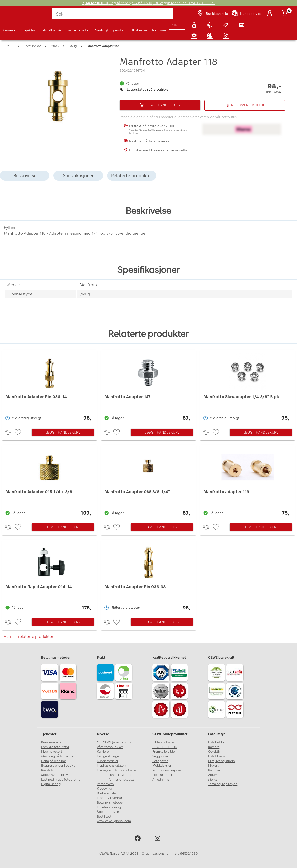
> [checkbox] (10, 432)
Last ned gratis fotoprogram (62, 780)
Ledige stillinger (109, 756)
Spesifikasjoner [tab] (78, 176)
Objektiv (28, 30)
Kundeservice (51, 742)
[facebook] (138, 839)
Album (177, 25)
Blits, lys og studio (222, 761)
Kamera (9, 30)
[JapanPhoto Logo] (14, 16)
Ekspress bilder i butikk (58, 766)
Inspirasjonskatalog (111, 766)
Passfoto (48, 770)
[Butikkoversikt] (212, 14)
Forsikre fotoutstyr (55, 747)
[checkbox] (18, 432)
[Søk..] (113, 14)
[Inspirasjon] (211, 35)
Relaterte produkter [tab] (132, 176)
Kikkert (213, 766)
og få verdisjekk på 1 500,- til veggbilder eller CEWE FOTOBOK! (149, 3)
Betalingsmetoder (110, 803)
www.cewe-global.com (114, 821)
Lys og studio (78, 30)
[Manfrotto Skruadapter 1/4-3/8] (247, 386)
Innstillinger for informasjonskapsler (121, 777)
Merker (213, 780)
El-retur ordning (109, 807)
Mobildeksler (162, 766)
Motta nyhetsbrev (55, 775)
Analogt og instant (111, 30)
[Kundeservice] (246, 14)
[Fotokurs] (195, 35)
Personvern (105, 784)
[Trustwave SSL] (180, 673)
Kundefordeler (108, 761)
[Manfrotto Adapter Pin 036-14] (50, 386)
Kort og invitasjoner (167, 770)
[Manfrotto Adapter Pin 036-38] (148, 576)
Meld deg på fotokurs (57, 756)
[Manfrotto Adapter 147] (148, 386)
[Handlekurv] (286, 14)
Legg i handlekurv (63, 432)
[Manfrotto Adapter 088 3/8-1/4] (148, 481)
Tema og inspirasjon (223, 784)
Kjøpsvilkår (105, 789)
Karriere (103, 752)
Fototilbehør (51, 30)
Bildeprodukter (164, 742)
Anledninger (162, 780)
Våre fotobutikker (110, 747)
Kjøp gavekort (52, 752)
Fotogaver (160, 761)
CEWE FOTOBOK (165, 747)
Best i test (104, 817)
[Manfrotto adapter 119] (247, 481)
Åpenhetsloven (108, 812)
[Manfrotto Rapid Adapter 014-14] (50, 576)
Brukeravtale (106, 793)
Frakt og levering (109, 798)
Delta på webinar (54, 761)
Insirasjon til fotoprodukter (117, 770)
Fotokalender (162, 775)
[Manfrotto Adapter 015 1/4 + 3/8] (50, 481)
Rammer (159, 30)
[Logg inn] (271, 14)
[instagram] (159, 839)
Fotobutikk (216, 742)
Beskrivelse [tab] (25, 176)
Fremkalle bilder (164, 752)
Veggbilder (160, 756)
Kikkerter (140, 30)
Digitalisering (51, 784)
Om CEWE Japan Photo (114, 742)
